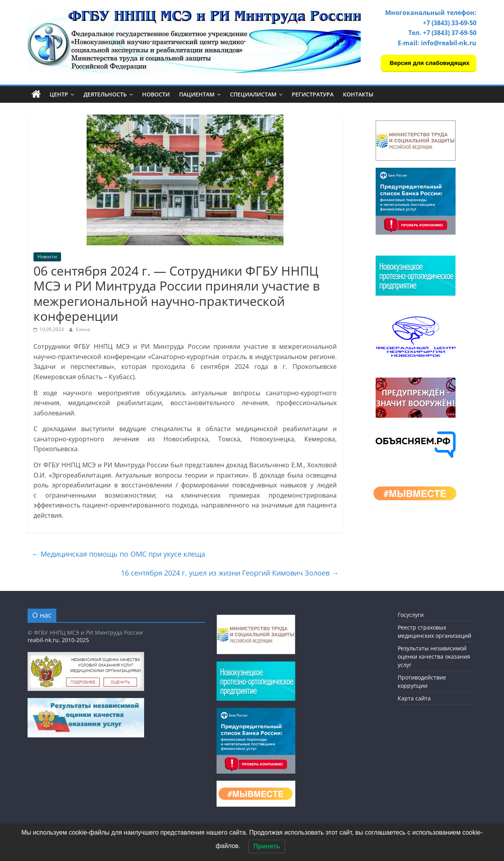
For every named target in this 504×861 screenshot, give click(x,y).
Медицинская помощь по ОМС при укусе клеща (118, 554)
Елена (83, 329)
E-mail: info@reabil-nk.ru (437, 43)
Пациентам (197, 94)
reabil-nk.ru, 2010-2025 (58, 640)
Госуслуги (411, 615)
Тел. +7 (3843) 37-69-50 (442, 33)
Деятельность (105, 94)
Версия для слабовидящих (429, 63)
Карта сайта (414, 698)
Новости (156, 94)
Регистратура (313, 94)
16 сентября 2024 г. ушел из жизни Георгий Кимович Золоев (230, 573)
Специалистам (253, 94)
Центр (59, 94)
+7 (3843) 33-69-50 (450, 23)
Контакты (358, 94)
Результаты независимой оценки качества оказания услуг (434, 656)
